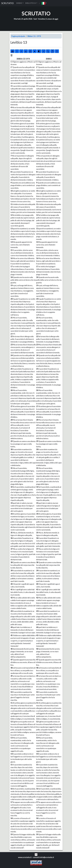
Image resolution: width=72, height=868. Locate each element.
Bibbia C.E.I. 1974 (34, 36)
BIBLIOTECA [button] (31, 3)
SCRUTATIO (8, 3)
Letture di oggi (52, 19)
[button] (44, 3)
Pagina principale (18, 36)
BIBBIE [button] (19, 3)
